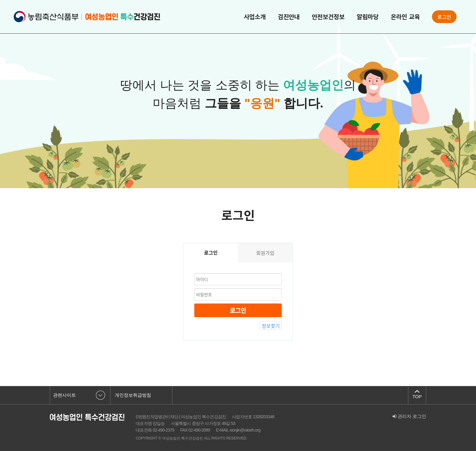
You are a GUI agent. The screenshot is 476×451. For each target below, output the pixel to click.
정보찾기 (271, 326)
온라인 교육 (405, 17)
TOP (417, 397)
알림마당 (368, 17)
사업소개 (255, 17)
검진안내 (289, 17)
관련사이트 (65, 395)
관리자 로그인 (409, 416)
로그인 (444, 17)
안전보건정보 (328, 17)
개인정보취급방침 (133, 395)
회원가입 (265, 253)
